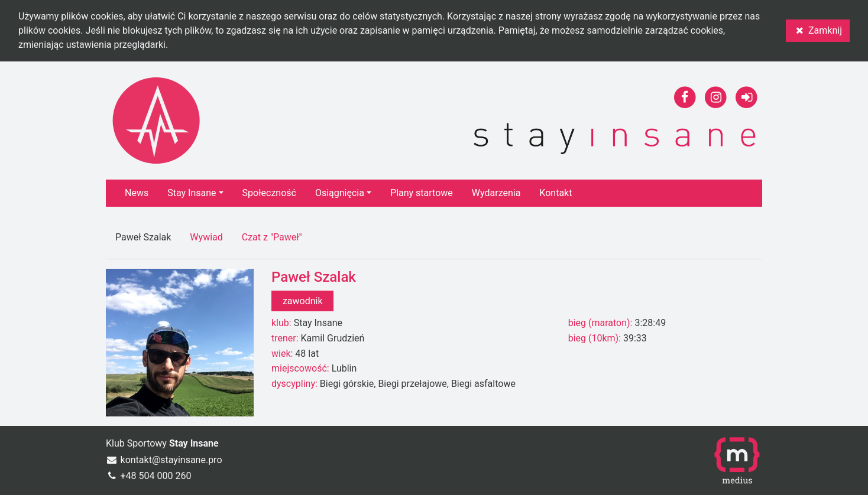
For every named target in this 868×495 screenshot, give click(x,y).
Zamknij (818, 30)
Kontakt (556, 193)
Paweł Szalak (143, 237)
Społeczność (269, 193)
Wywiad (206, 237)
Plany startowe (422, 193)
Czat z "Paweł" (272, 237)
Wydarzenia (496, 193)
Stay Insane (192, 193)
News (137, 193)
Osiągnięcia (340, 193)
